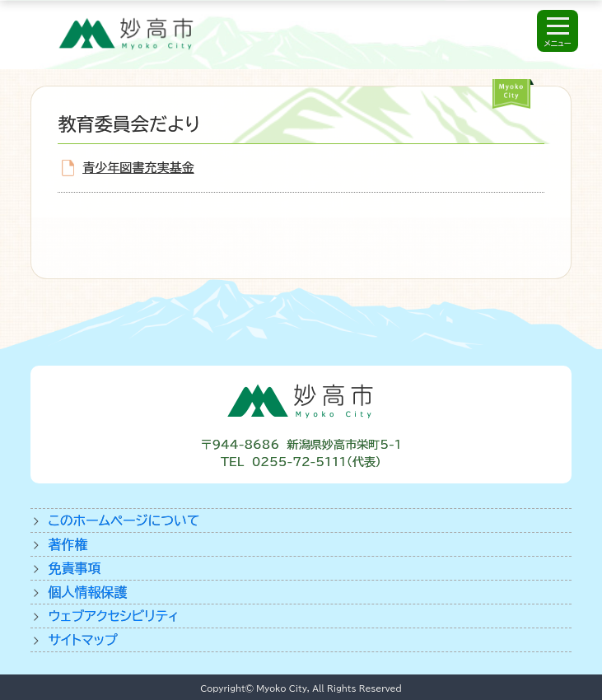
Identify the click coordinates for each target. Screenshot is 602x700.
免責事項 (75, 568)
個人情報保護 (88, 592)
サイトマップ (83, 640)
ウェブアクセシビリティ (114, 616)
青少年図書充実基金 (138, 168)
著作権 (68, 544)
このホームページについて (124, 520)
